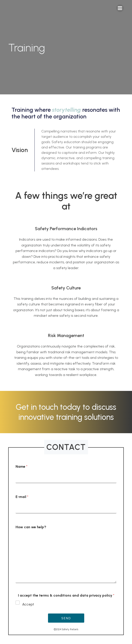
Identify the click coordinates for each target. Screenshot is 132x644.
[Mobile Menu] (120, 8)
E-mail (22, 497)
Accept (28, 604)
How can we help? (31, 527)
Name (21, 466)
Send (66, 618)
